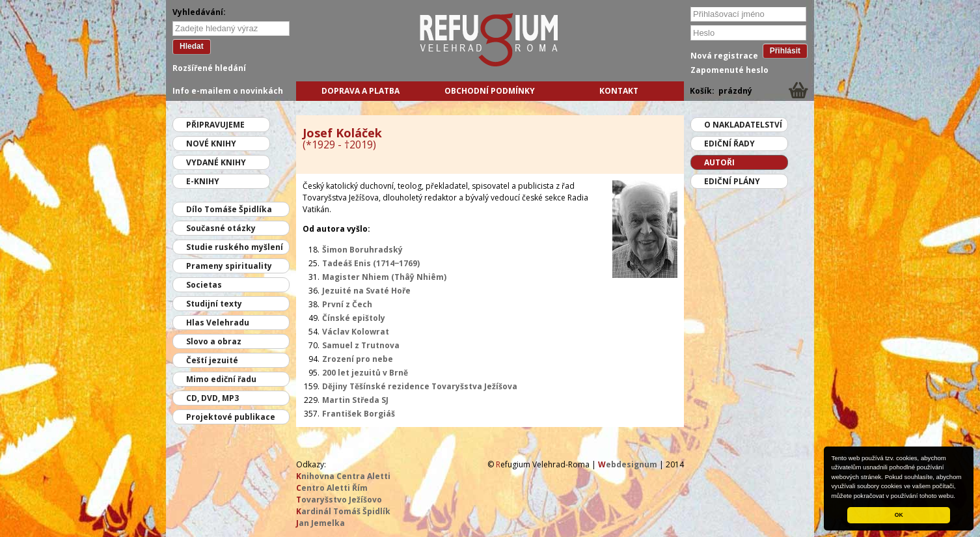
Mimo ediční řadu (221, 379)
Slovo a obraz (214, 341)
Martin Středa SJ (355, 400)
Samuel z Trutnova (361, 345)
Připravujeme (215, 125)
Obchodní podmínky (490, 91)
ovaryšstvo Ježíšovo (339, 500)
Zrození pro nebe (358, 359)
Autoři (719, 162)
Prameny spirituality (229, 266)
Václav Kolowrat (356, 332)
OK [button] (899, 515)
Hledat (192, 46)
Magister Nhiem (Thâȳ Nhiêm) (384, 277)
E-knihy (203, 181)
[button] (959, 497)
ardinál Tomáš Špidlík (343, 511)
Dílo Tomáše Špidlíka (229, 209)
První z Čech (347, 304)
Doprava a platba (361, 91)
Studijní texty (214, 304)
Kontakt (619, 91)
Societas (204, 285)
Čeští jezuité (212, 360)
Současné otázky (221, 228)
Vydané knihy (216, 162)
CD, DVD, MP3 (212, 398)
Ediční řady (729, 144)
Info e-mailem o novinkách (228, 91)
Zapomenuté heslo (729, 70)
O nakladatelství (743, 125)
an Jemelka (320, 523)
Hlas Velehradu (218, 323)
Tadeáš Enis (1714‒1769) (371, 263)
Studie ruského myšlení (235, 247)
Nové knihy (211, 144)
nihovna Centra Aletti (343, 476)
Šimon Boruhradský (362, 250)
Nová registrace (724, 56)
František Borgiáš (359, 414)
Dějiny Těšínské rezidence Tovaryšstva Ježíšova (420, 386)
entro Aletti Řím (332, 488)
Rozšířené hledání (209, 68)
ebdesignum (628, 464)
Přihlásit (785, 51)
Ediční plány (732, 181)
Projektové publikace (231, 417)
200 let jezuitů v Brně (365, 373)
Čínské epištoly (354, 318)
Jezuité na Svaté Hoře (366, 291)
